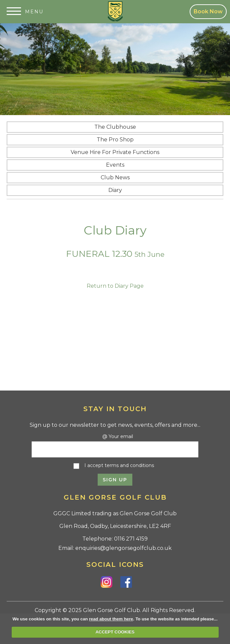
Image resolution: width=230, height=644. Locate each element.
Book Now (208, 11)
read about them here (111, 619)
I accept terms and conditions (119, 465)
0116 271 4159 (131, 539)
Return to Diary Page (115, 286)
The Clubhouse (115, 127)
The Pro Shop (115, 140)
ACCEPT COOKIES (115, 632)
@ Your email (118, 436)
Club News (115, 177)
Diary (115, 190)
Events (115, 165)
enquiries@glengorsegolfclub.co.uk (123, 548)
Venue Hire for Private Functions (115, 152)
